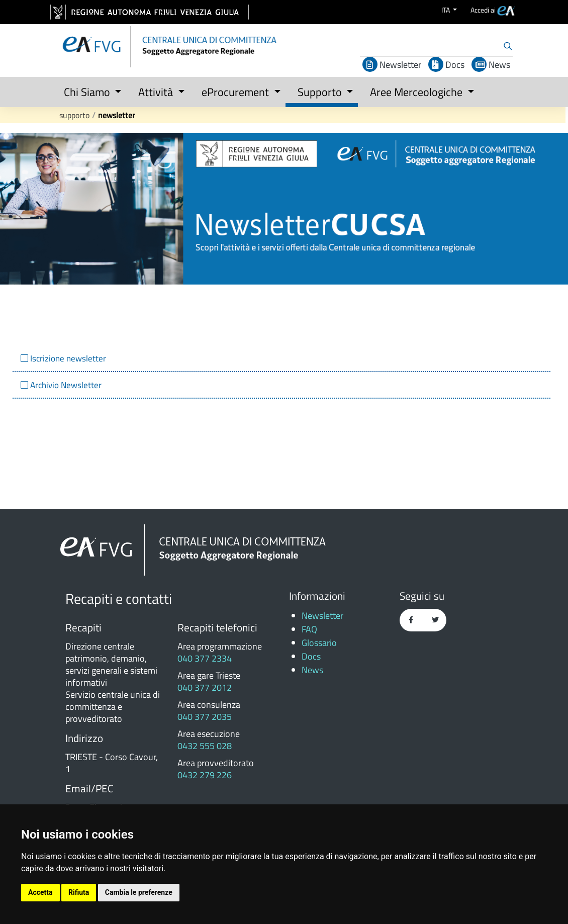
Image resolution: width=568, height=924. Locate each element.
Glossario (319, 643)
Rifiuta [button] (79, 892)
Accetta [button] (40, 892)
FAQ (309, 629)
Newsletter (392, 65)
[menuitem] (493, 10)
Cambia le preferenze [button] (139, 892)
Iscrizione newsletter (67, 358)
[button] (89, 90)
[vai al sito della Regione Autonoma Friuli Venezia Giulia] (150, 12)
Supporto (74, 115)
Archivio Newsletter (65, 385)
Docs (446, 65)
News (491, 65)
